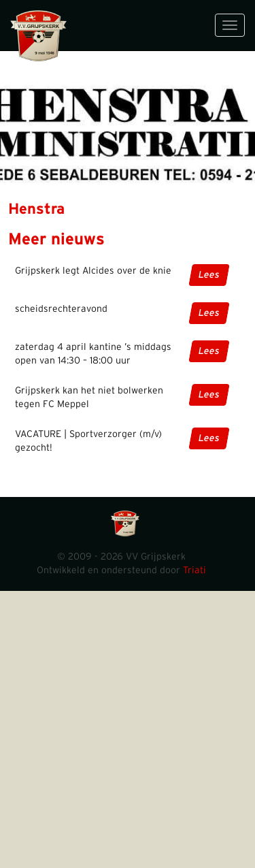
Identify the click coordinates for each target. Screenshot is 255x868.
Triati (194, 570)
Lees (209, 275)
